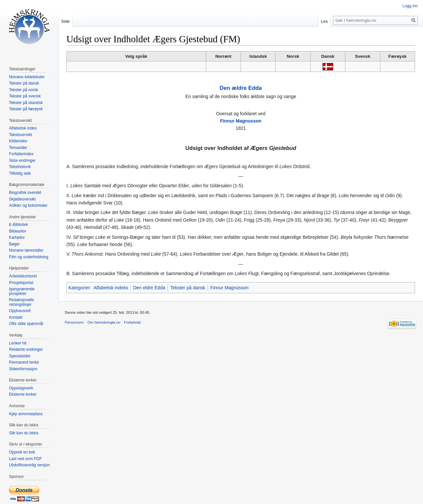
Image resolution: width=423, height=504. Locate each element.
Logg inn (410, 6)
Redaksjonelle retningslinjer (21, 302)
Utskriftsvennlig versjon (29, 465)
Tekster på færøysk (26, 109)
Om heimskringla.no (104, 322)
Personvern (74, 322)
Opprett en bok (22, 452)
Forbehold (132, 322)
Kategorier (79, 288)
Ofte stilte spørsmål (26, 324)
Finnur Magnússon (229, 288)
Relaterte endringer (26, 349)
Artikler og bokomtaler (28, 205)
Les (324, 21)
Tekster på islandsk (26, 103)
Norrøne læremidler (26, 250)
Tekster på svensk (25, 96)
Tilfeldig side (20, 173)
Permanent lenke (24, 362)
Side (65, 21)
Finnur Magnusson (241, 121)
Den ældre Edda (241, 88)
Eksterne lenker (23, 394)
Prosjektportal (21, 283)
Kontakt (16, 317)
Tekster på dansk (188, 288)
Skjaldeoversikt (22, 199)
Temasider (18, 148)
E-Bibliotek (18, 225)
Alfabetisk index (23, 128)
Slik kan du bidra (24, 433)
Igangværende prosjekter (22, 291)
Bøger (14, 244)
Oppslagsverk (21, 388)
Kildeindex (18, 141)
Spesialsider (20, 356)
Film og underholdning (29, 257)
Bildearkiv (18, 231)
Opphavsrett (20, 311)
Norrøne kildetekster (27, 77)
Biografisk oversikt (25, 193)
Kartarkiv (17, 237)
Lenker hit (18, 343)
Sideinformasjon (23, 369)
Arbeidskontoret (23, 276)
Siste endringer (22, 161)
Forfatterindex (21, 154)
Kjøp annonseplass (26, 414)
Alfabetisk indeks (111, 288)
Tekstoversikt (20, 135)
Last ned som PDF (25, 459)
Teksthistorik (20, 167)
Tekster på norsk (23, 90)
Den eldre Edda (149, 288)
